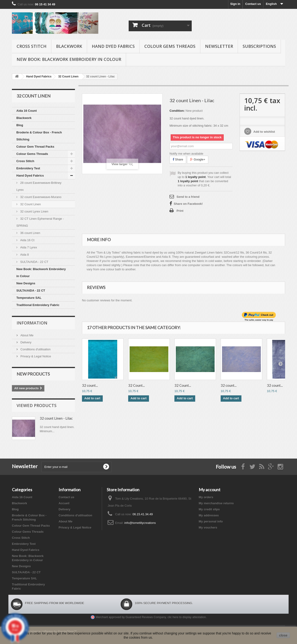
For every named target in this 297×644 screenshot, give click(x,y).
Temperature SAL (29, 298)
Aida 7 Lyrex (28, 247)
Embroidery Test (28, 168)
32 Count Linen (30, 204)
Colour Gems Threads (170, 46)
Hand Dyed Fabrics (113, 46)
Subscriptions (259, 46)
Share (178, 159)
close (283, 635)
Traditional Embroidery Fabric (38, 305)
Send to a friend (188, 197)
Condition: (177, 111)
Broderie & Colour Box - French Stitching (39, 136)
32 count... (90, 385)
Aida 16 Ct (27, 240)
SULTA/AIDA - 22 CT (34, 262)
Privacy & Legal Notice (35, 356)
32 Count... (136, 385)
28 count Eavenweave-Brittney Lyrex (39, 186)
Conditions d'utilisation (35, 349)
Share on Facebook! (188, 204)
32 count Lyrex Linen (34, 211)
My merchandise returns (216, 503)
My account (210, 490)
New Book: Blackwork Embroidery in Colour (69, 59)
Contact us (253, 4)
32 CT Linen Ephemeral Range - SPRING (40, 222)
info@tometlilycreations (140, 523)
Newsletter (219, 46)
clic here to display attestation (187, 617)
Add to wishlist (264, 132)
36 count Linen (30, 233)
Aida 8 (24, 255)
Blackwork (69, 46)
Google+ (198, 159)
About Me (27, 335)
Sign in (235, 4)
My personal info (211, 521)
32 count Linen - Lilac (56, 418)
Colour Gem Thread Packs (35, 147)
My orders (206, 497)
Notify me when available (186, 154)
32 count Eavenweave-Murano (40, 197)
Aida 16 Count (27, 111)
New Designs (26, 283)
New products (33, 374)
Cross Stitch (32, 46)
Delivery (26, 342)
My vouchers (208, 527)
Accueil (64, 503)
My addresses (209, 515)
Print (180, 211)
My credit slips (209, 509)
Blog (20, 125)
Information (32, 323)
